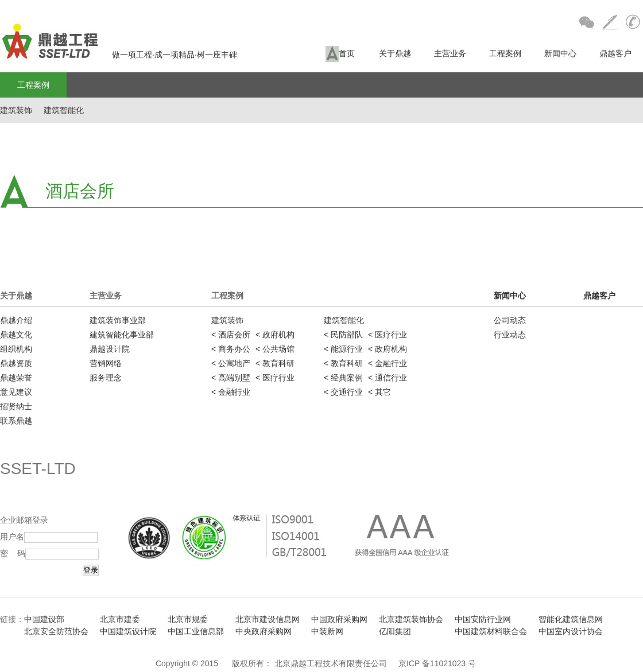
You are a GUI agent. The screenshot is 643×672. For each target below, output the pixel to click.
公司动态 (510, 320)
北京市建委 (120, 619)
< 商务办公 (231, 349)
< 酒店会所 (231, 335)
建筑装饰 (16, 110)
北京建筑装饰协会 (411, 619)
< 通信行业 (388, 378)
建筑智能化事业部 (122, 335)
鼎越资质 (16, 363)
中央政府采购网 (264, 631)
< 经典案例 (343, 378)
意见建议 (16, 392)
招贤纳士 (16, 406)
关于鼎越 (395, 53)
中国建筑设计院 (128, 631)
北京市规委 (188, 619)
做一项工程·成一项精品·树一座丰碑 (119, 55)
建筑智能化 (64, 110)
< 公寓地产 (231, 363)
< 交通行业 (343, 392)
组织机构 (16, 349)
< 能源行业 (343, 349)
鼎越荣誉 (16, 378)
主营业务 (450, 53)
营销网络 (106, 363)
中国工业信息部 (196, 631)
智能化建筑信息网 (571, 619)
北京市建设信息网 (268, 619)
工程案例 (505, 53)
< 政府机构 (275, 335)
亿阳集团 (395, 631)
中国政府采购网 (339, 619)
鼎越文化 (16, 335)
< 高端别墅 (231, 378)
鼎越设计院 (110, 349)
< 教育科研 (275, 363)
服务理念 (106, 378)
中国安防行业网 (483, 619)
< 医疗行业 (275, 378)
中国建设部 (44, 619)
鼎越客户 (615, 53)
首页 (340, 54)
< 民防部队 (343, 335)
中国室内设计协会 (571, 631)
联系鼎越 (16, 421)
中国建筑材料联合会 (491, 631)
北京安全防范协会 (56, 631)
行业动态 (510, 335)
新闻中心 (560, 53)
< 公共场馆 (275, 349)
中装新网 (327, 631)
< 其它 (379, 392)
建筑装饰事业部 (118, 320)
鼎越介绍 (16, 320)
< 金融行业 (231, 392)
